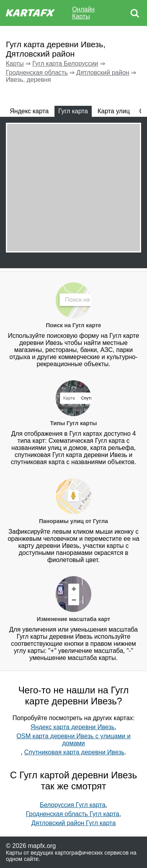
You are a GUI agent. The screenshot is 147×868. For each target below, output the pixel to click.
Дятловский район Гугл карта (73, 823)
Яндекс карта (29, 111)
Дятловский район (103, 73)
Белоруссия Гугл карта (73, 805)
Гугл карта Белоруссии (65, 64)
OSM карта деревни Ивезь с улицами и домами (73, 740)
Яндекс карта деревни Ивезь (73, 727)
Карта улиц (114, 111)
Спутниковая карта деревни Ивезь (74, 752)
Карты (15, 64)
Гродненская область (37, 73)
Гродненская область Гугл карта (73, 814)
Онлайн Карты (83, 13)
